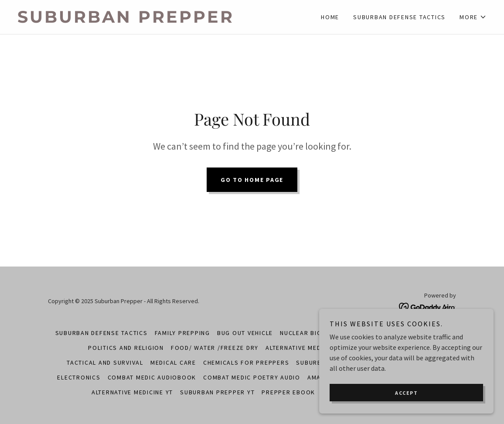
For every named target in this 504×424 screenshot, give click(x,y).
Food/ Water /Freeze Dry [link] (215, 348)
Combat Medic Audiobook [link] (152, 377)
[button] (473, 17)
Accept (406, 393)
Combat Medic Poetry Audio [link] (252, 377)
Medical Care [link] (173, 362)
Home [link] (330, 17)
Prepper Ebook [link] (288, 392)
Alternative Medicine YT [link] (132, 392)
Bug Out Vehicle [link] (245, 333)
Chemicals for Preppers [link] (246, 362)
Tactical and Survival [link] (105, 362)
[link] (135, 20)
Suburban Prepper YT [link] (217, 392)
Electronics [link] (79, 377)
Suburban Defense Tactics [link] (399, 17)
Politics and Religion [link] (126, 348)
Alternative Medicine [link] (301, 348)
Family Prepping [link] (182, 333)
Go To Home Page (252, 180)
